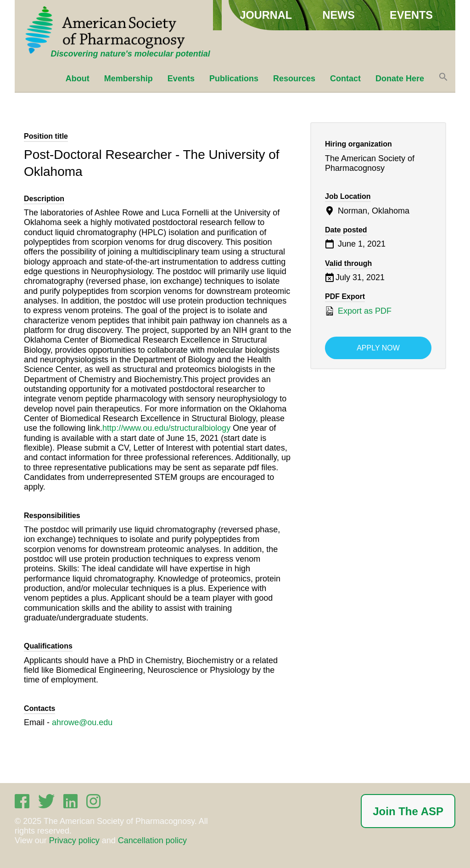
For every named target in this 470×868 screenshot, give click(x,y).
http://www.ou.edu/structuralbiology (166, 428)
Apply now (378, 348)
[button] (443, 79)
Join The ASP (408, 811)
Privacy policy (74, 840)
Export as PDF (358, 311)
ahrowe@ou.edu (82, 722)
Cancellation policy (152, 840)
